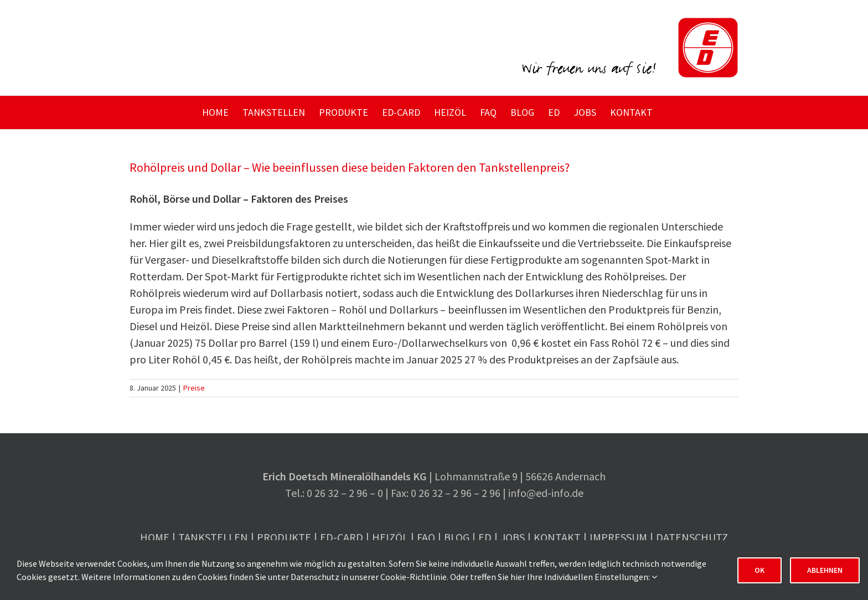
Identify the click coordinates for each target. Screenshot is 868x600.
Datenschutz (692, 537)
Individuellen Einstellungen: (601, 577)
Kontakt (557, 537)
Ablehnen (825, 570)
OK (759, 570)
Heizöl (390, 537)
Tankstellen (213, 537)
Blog (457, 537)
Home (155, 537)
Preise (194, 388)
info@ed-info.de (546, 493)
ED (485, 537)
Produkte (284, 537)
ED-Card (342, 537)
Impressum (618, 537)
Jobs (513, 537)
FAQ (426, 537)
